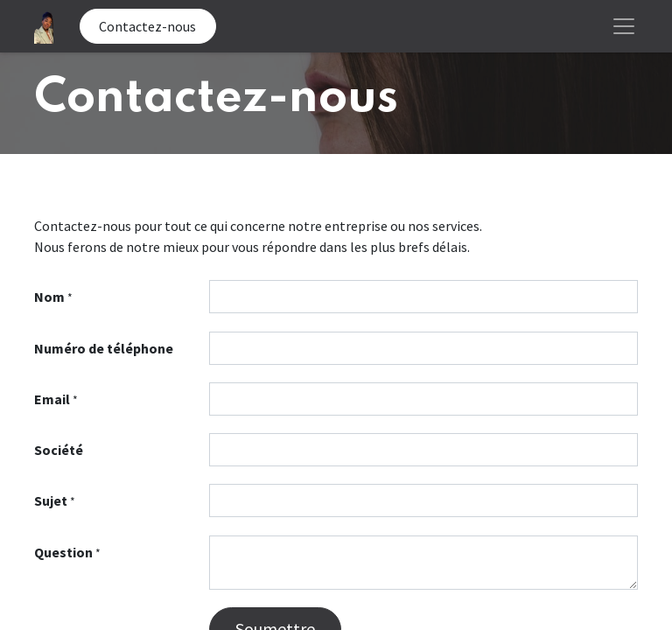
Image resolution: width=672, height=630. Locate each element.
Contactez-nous (147, 26)
